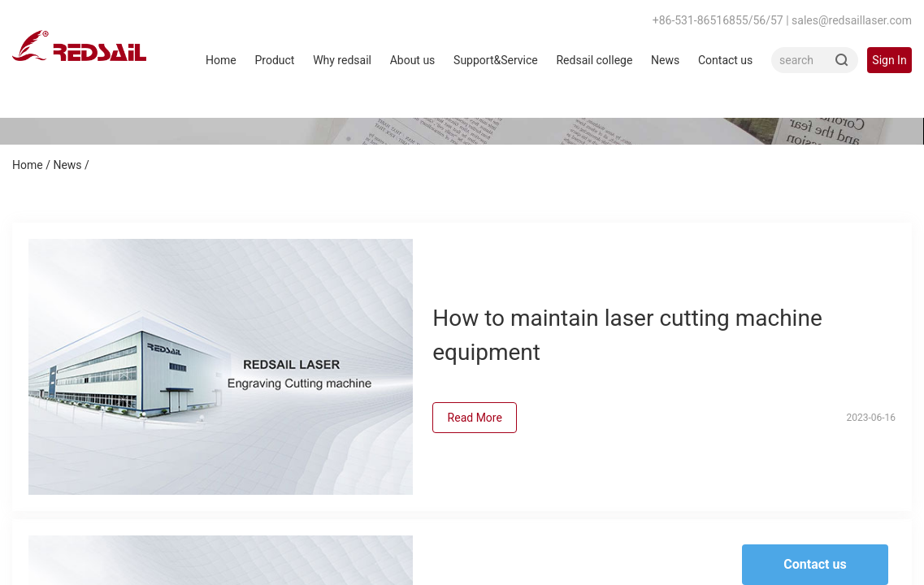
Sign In (889, 60)
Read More (475, 418)
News (665, 60)
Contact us (725, 60)
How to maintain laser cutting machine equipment (627, 335)
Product (274, 60)
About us (413, 60)
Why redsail (342, 60)
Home (221, 60)
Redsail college (594, 60)
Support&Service (496, 60)
